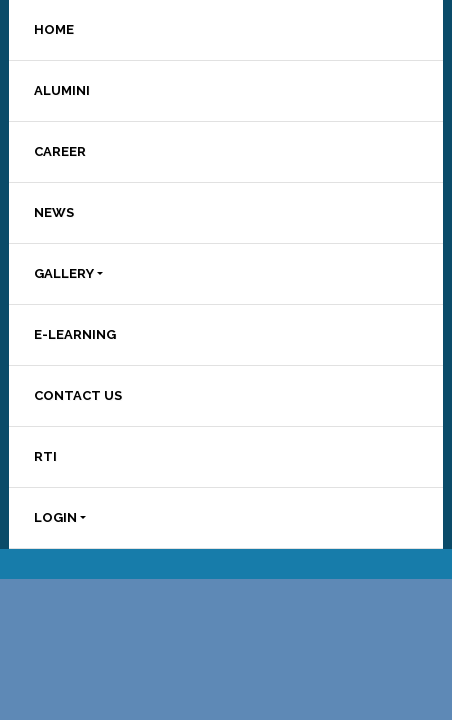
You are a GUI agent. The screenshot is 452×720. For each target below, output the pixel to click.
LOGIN (55, 517)
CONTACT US (78, 395)
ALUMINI (62, 90)
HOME (54, 29)
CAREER (60, 151)
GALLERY (64, 273)
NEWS (54, 212)
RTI (45, 456)
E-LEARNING (75, 334)
